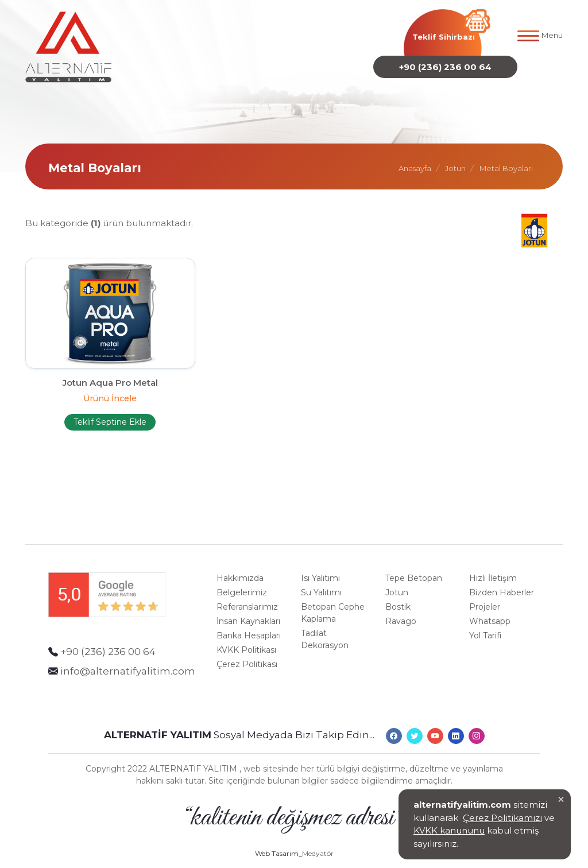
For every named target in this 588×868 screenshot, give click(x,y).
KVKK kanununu (449, 833)
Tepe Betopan (414, 567)
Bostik (398, 595)
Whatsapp (490, 610)
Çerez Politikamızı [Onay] (502, 819)
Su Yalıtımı (321, 581)
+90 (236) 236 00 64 (445, 66)
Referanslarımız (247, 595)
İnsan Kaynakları (248, 610)
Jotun (397, 581)
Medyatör (318, 837)
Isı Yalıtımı (320, 567)
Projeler (485, 595)
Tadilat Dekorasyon (325, 628)
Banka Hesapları (249, 624)
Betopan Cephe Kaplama (333, 601)
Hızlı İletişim (493, 567)
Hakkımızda (240, 567)
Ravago (401, 610)
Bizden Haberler (502, 581)
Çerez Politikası (247, 653)
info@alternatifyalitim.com (128, 659)
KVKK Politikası (246, 638)
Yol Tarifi (485, 624)
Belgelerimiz (242, 581)
